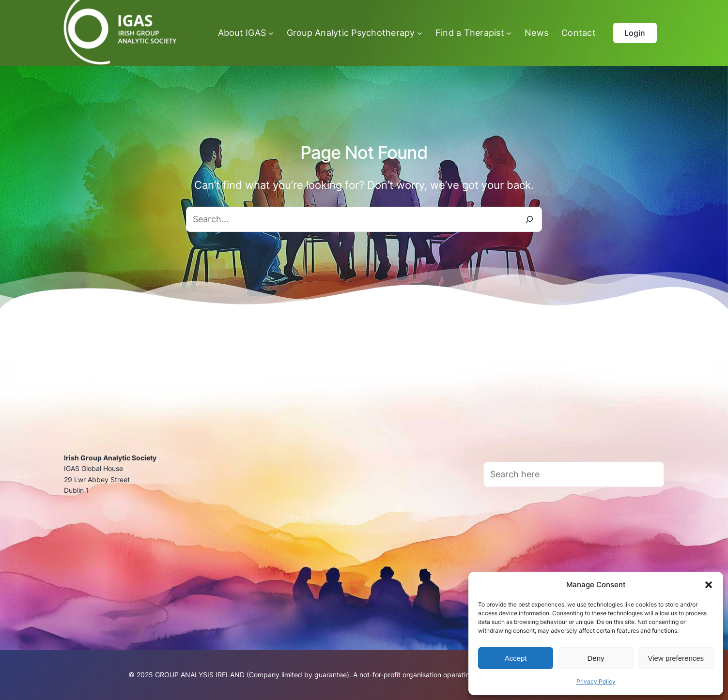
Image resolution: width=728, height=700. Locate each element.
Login (635, 33)
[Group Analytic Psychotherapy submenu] (355, 33)
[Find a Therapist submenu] (473, 33)
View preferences (676, 658)
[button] (709, 585)
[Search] (529, 219)
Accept (516, 658)
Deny (596, 658)
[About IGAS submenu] (246, 33)
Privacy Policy (596, 681)
